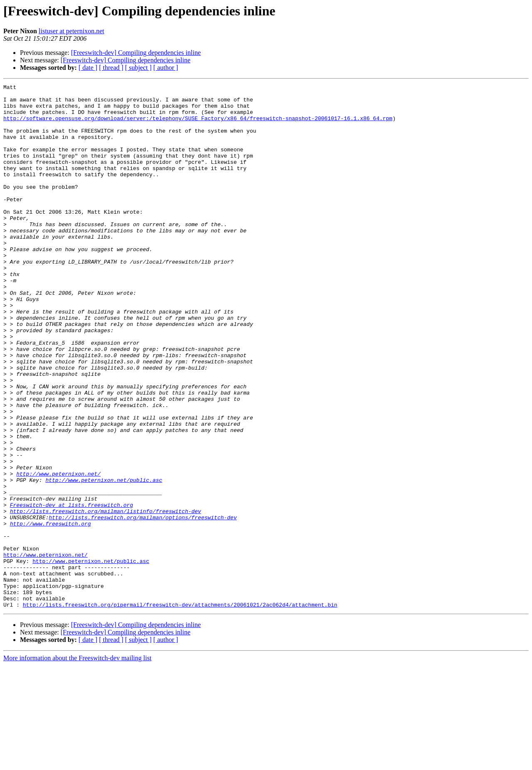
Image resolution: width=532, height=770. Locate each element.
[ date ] (88, 68)
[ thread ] (111, 68)
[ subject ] (138, 68)
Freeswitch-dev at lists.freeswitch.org (71, 590)
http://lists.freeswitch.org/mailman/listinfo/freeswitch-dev (106, 597)
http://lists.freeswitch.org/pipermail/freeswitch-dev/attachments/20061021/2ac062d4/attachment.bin (180, 709)
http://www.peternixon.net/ (58, 552)
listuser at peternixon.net (71, 31)
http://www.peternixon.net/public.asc (104, 560)
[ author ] (166, 68)
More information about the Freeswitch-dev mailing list (77, 763)
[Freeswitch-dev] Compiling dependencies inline (136, 53)
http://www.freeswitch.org (50, 612)
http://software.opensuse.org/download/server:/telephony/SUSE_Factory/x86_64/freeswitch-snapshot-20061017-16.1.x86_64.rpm (198, 126)
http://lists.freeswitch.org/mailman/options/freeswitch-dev (143, 605)
